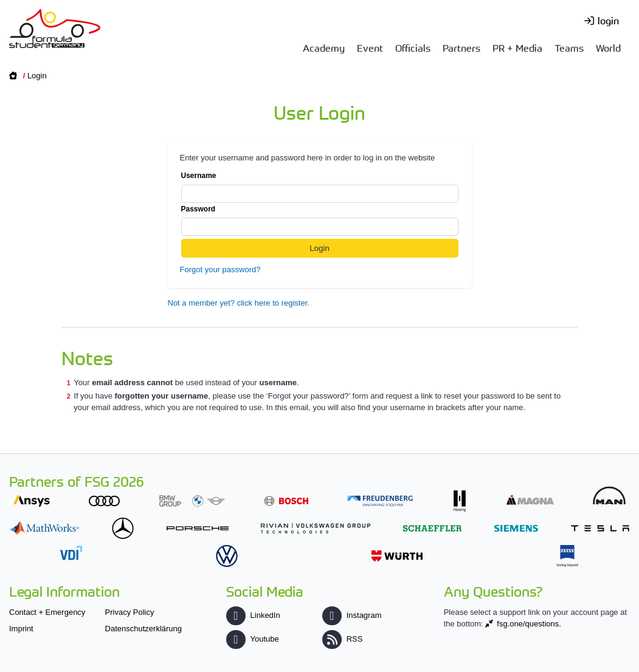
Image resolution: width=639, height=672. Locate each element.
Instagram (352, 615)
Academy (324, 47)
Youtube (252, 639)
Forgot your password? (220, 269)
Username (320, 187)
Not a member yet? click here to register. (239, 303)
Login (37, 76)
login (608, 20)
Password (320, 221)
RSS (342, 639)
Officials (413, 47)
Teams (569, 47)
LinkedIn (253, 615)
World (608, 47)
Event (370, 47)
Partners (461, 47)
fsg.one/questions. (529, 624)
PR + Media (517, 47)
